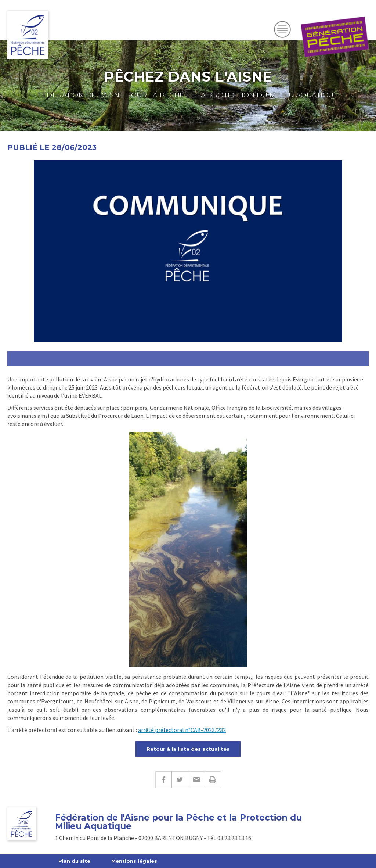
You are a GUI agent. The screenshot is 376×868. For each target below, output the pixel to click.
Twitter (180, 780)
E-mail (196, 780)
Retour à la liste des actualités (188, 749)
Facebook (163, 780)
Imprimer (213, 780)
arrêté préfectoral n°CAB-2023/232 (182, 730)
